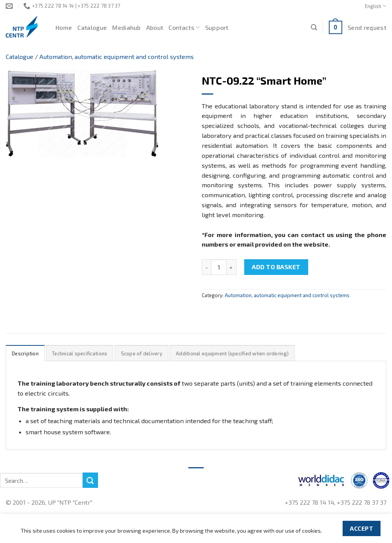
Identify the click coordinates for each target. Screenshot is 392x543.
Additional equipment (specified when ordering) (232, 353)
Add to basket (276, 267)
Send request (367, 27)
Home (64, 27)
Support (217, 27)
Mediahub (127, 27)
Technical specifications (80, 353)
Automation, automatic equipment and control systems (117, 56)
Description (25, 353)
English (376, 6)
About (155, 27)
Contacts (184, 28)
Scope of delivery (142, 353)
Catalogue (92, 27)
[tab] (25, 353)
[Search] (314, 27)
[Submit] (90, 480)
